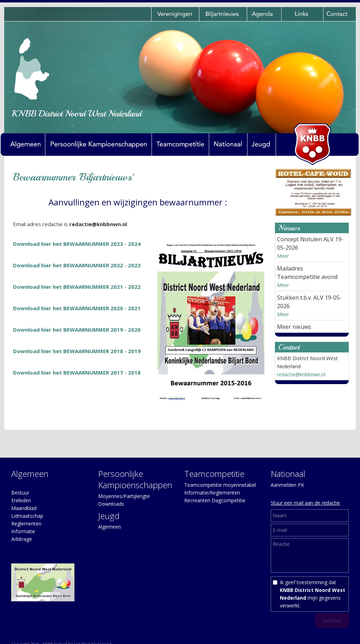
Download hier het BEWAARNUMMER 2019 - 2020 (77, 330)
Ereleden (21, 500)
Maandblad (24, 508)
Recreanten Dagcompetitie (215, 500)
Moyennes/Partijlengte (124, 496)
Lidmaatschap (27, 516)
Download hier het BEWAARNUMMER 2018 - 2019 (77, 351)
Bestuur (20, 493)
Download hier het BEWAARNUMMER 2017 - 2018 (77, 372)
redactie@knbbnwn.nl (301, 374)
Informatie (23, 531)
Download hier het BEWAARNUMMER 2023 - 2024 (77, 244)
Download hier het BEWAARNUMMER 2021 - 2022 (77, 287)
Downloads (111, 504)
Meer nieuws (294, 327)
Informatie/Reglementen (212, 493)
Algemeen (110, 527)
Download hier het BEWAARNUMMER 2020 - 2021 (77, 308)
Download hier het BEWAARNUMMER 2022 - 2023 (77, 265)
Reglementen (26, 524)
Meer (283, 256)
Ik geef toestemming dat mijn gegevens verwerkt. (313, 594)
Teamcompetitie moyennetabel (220, 485)
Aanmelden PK (287, 485)
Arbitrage (22, 539)
